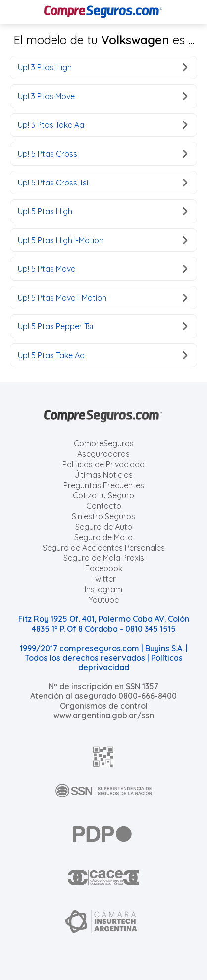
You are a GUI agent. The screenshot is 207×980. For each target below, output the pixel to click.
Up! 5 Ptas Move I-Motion (103, 298)
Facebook (104, 568)
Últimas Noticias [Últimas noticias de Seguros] (103, 475)
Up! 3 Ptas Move (103, 96)
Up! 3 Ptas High (103, 67)
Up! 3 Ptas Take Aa (103, 125)
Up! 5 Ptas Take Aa (103, 355)
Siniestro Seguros (103, 516)
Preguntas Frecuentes (104, 485)
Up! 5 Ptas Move (103, 269)
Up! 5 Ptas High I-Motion (103, 240)
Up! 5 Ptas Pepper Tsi (103, 326)
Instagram (103, 589)
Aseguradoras (103, 454)
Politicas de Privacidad (103, 464)
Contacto (104, 506)
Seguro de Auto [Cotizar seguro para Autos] (104, 527)
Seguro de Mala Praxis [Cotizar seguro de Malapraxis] (104, 558)
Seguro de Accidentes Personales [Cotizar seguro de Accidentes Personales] (104, 548)
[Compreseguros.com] (103, 12)
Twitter (104, 579)
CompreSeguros (104, 443)
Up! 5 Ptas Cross (103, 154)
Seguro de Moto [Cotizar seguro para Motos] (103, 537)
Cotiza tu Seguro (103, 495)
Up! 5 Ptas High (103, 211)
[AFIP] (103, 757)
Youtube (104, 600)
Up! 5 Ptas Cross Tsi (103, 183)
